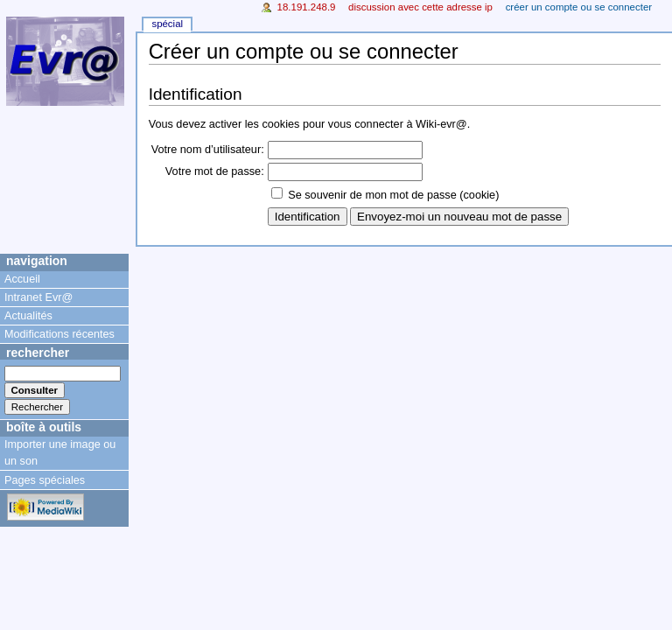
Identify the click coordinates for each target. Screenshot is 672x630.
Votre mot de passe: (215, 171)
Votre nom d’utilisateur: (208, 150)
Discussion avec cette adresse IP (420, 7)
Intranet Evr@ (38, 297)
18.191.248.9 (307, 7)
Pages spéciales (45, 480)
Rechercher (38, 353)
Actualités (28, 316)
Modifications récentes (59, 334)
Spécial (167, 24)
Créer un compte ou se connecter (579, 7)
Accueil (22, 279)
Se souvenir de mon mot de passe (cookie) (393, 195)
